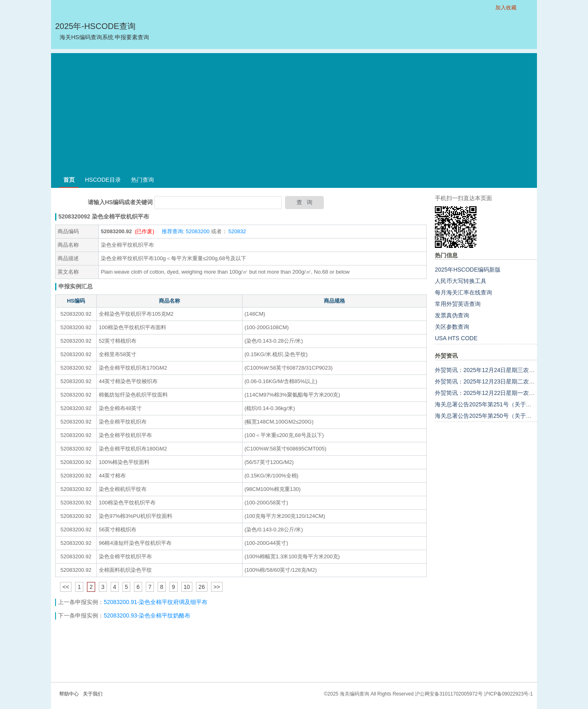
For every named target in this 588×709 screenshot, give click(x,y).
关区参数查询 (452, 327)
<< (66, 587)
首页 (69, 180)
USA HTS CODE (456, 338)
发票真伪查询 (452, 315)
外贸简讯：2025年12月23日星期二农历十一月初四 (499, 381)
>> (217, 587)
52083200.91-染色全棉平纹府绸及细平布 (156, 602)
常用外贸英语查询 (458, 304)
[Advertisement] (294, 110)
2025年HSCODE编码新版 (468, 270)
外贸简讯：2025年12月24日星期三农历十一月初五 (499, 370)
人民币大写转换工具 (461, 281)
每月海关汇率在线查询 (463, 292)
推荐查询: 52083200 (186, 231)
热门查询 (143, 180)
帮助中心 (69, 694)
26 (202, 587)
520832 (237, 231)
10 (187, 587)
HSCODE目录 (103, 180)
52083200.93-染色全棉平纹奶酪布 (147, 615)
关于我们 (93, 694)
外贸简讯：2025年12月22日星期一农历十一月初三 (499, 393)
